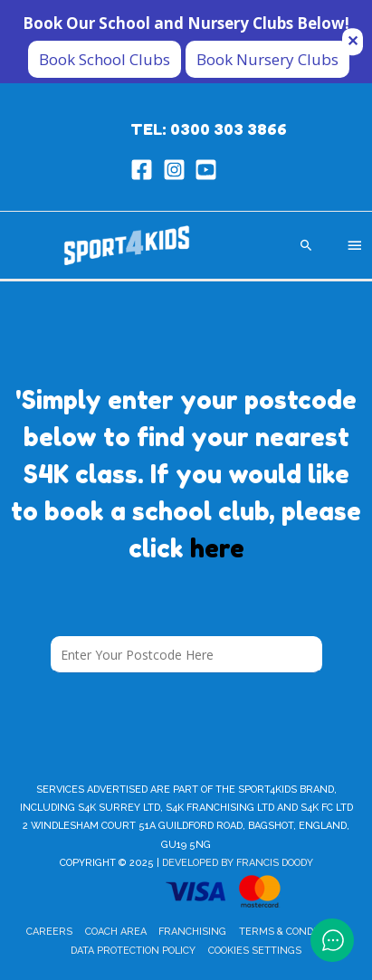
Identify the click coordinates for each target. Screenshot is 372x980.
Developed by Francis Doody (238, 863)
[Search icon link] (306, 245)
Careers (49, 932)
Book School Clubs (105, 59)
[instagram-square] (178, 170)
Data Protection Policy (133, 951)
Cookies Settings (255, 951)
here (217, 548)
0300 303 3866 (229, 129)
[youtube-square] (210, 170)
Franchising (192, 932)
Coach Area (116, 932)
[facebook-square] (145, 170)
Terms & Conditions (292, 932)
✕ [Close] (353, 41)
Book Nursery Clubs (267, 59)
